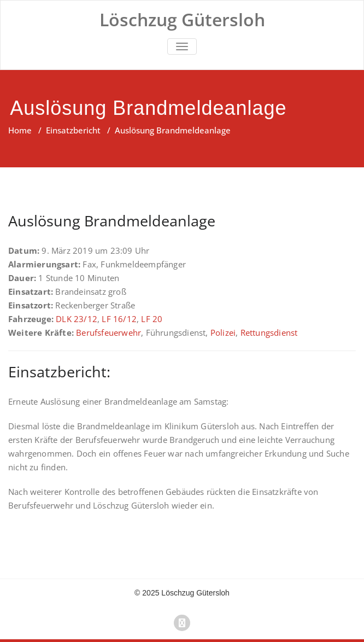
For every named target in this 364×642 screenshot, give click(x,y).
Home (20, 130)
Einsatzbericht (73, 130)
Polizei (223, 332)
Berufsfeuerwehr (108, 332)
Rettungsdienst (269, 332)
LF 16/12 (119, 319)
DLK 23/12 (77, 319)
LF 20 (152, 319)
